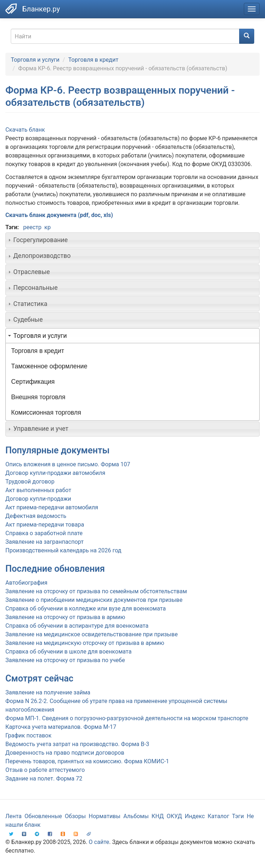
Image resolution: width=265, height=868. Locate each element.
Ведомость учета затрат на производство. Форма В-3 (77, 744)
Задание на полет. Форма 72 (44, 779)
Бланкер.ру (41, 9)
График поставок (28, 735)
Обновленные (43, 816)
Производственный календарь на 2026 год (63, 550)
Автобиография (26, 583)
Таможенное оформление (49, 366)
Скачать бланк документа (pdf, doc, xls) (59, 215)
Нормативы (104, 816)
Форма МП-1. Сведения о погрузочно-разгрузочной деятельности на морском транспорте (127, 718)
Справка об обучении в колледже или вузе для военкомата (86, 608)
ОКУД (174, 816)
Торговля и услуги (35, 60)
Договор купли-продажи (38, 499)
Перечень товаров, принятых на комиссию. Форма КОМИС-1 (87, 761)
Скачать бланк (25, 130)
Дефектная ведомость (36, 516)
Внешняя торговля (38, 397)
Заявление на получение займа (48, 692)
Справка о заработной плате (44, 533)
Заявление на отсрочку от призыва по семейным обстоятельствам (96, 591)
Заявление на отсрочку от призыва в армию (65, 617)
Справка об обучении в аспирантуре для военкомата (77, 626)
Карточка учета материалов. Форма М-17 (61, 727)
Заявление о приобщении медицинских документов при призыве (94, 600)
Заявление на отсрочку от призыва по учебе (65, 660)
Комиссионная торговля (46, 412)
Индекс (195, 816)
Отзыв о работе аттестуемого (45, 770)
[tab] (132, 240)
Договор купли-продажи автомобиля (55, 473)
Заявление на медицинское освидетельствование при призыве (92, 634)
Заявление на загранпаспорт (45, 542)
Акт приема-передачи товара (45, 525)
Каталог (218, 816)
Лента (13, 816)
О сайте (99, 842)
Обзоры (76, 816)
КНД (158, 816)
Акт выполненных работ (38, 490)
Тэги (238, 816)
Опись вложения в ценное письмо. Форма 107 (68, 464)
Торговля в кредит (93, 60)
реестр (32, 227)
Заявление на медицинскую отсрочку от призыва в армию (85, 643)
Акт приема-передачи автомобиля (52, 507)
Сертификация (33, 382)
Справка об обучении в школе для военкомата (68, 652)
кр (48, 227)
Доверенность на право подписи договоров (65, 753)
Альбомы (136, 816)
